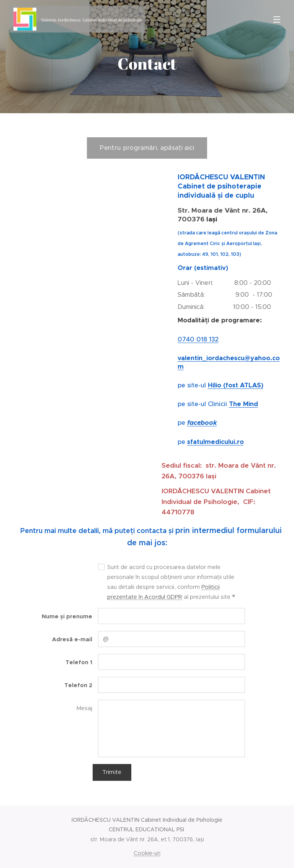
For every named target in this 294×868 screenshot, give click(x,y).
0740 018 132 (198, 339)
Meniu (277, 20)
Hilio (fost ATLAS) (236, 385)
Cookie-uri (147, 853)
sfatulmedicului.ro (216, 442)
